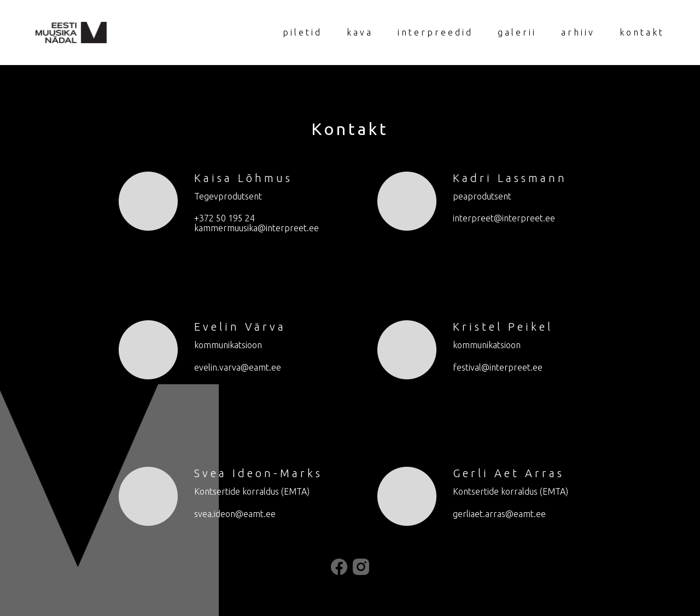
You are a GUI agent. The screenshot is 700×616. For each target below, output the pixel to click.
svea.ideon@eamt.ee (235, 514)
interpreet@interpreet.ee (504, 218)
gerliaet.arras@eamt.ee (499, 514)
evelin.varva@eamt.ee (238, 367)
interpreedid (435, 32)
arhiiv (578, 32)
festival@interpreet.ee (498, 367)
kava (360, 32)
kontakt (642, 32)
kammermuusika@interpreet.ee (256, 228)
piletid (302, 32)
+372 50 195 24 (224, 218)
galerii (517, 32)
